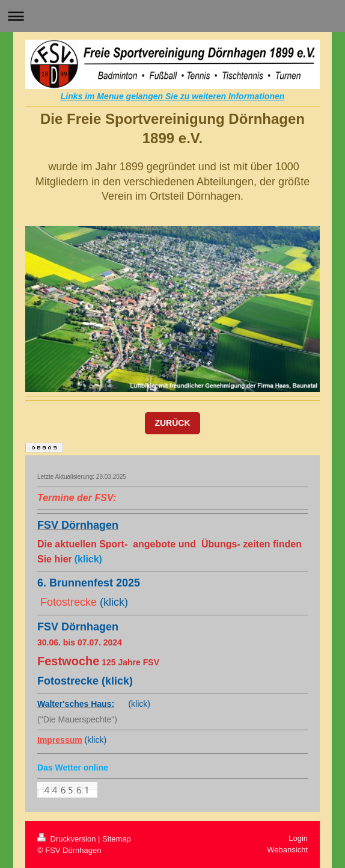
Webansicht (287, 850)
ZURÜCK (172, 423)
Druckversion (68, 839)
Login (298, 838)
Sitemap (117, 839)
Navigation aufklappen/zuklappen (172, 16)
